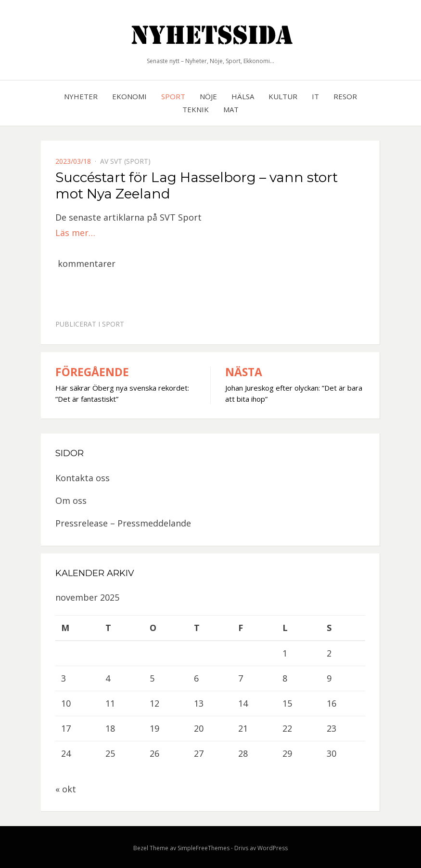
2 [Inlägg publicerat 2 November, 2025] (329, 653)
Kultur (283, 96)
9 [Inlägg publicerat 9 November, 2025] (329, 678)
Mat (231, 109)
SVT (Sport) (130, 161)
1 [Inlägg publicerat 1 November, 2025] (285, 653)
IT (315, 96)
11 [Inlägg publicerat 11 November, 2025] (110, 703)
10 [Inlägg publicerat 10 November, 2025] (66, 703)
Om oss (71, 500)
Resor (345, 96)
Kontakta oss (83, 478)
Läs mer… (75, 233)
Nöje (208, 96)
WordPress (273, 848)
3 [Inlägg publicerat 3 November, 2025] (64, 678)
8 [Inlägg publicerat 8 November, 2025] (285, 678)
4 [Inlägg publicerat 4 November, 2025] (108, 678)
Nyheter (81, 96)
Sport (173, 96)
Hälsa (243, 96)
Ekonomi (129, 96)
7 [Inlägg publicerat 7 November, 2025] (241, 678)
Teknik (196, 109)
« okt (66, 789)
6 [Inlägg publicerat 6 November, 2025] (196, 678)
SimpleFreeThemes (204, 848)
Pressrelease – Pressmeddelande (123, 523)
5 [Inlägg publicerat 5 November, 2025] (152, 678)
